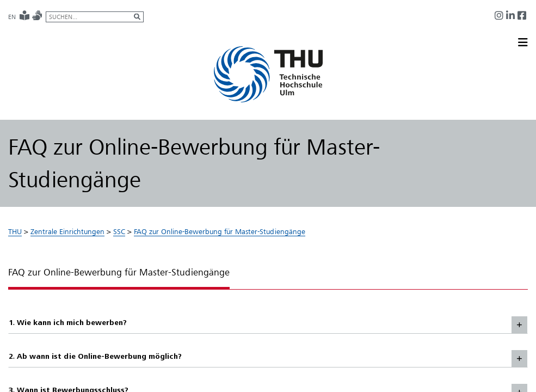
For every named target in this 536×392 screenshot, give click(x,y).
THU (15, 231)
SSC (119, 231)
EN (12, 17)
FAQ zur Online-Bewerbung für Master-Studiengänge (220, 231)
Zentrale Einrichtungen (67, 231)
